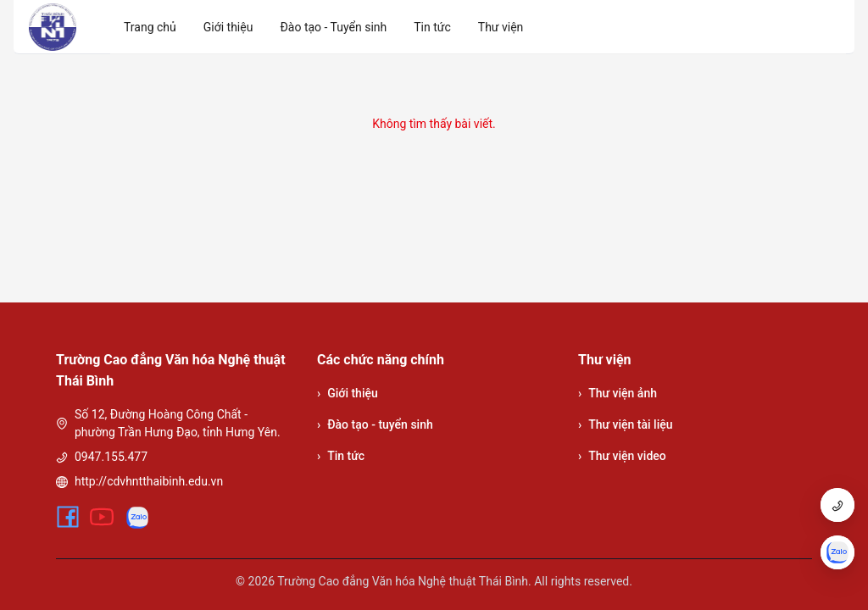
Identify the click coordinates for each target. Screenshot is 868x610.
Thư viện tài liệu (626, 425)
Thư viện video (622, 456)
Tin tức (341, 456)
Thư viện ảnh (618, 394)
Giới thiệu (348, 394)
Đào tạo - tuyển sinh (375, 425)
